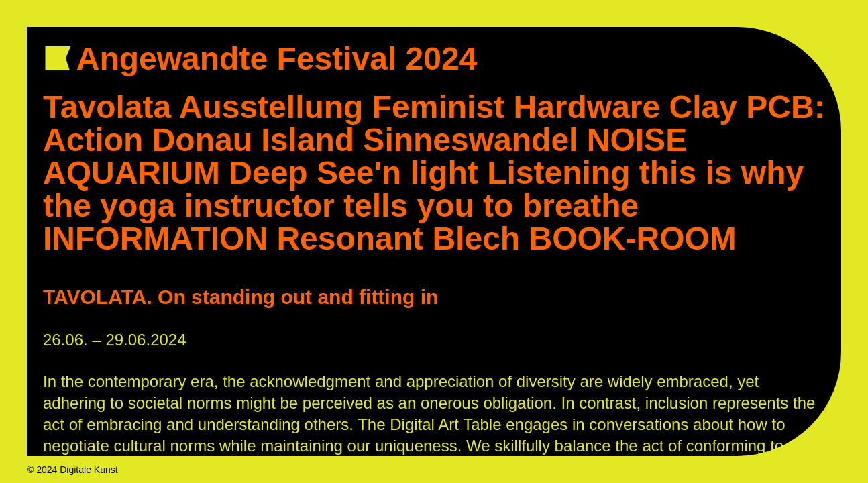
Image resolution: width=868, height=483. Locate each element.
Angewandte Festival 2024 (285, 59)
